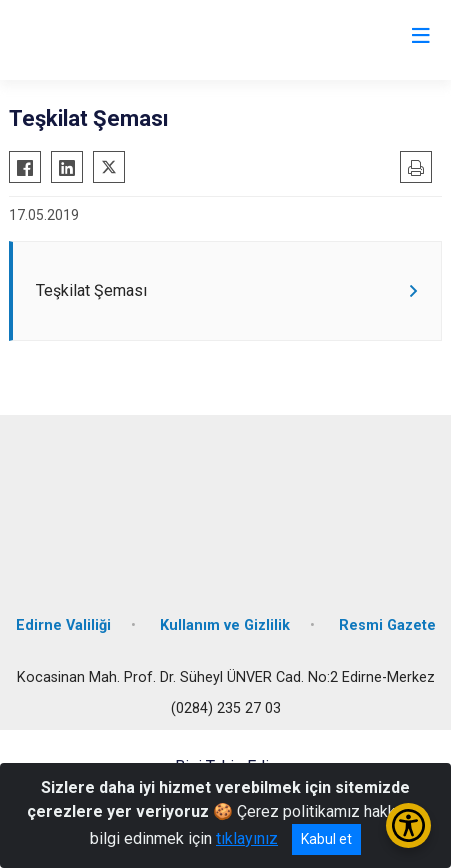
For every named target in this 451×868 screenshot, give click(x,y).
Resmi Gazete (387, 625)
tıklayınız (247, 838)
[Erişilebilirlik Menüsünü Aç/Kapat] (408, 825)
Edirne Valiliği (63, 625)
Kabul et (326, 839)
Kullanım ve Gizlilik (225, 625)
